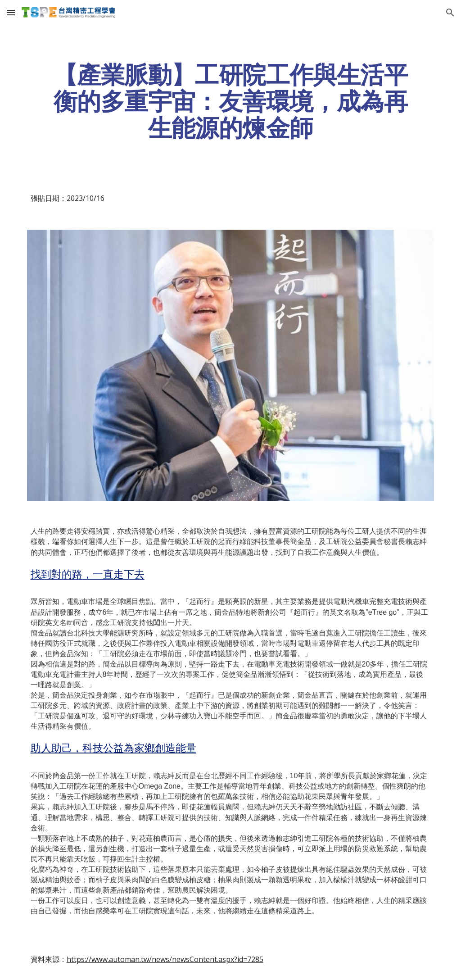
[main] (231, 101)
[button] (11, 12)
